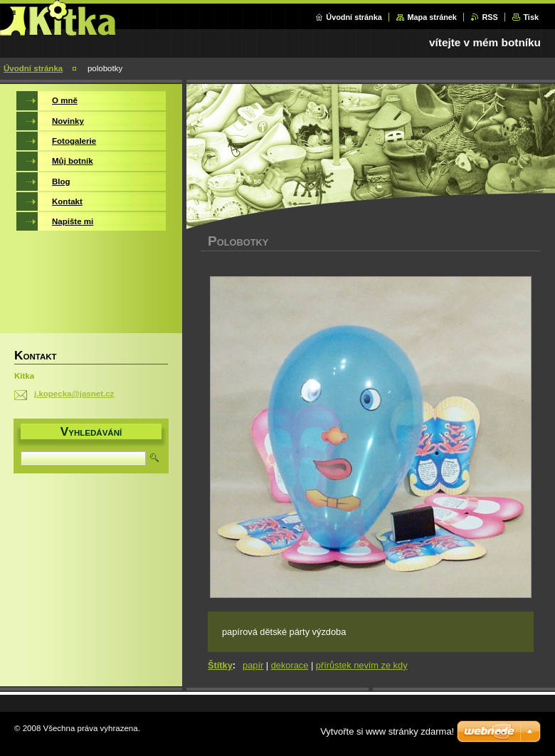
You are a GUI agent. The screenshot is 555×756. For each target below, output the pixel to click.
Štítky (220, 665)
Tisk (531, 17)
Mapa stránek (432, 17)
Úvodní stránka (354, 17)
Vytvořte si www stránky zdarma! (387, 731)
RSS (490, 17)
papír (253, 665)
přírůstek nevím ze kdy (362, 665)
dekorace (290, 665)
